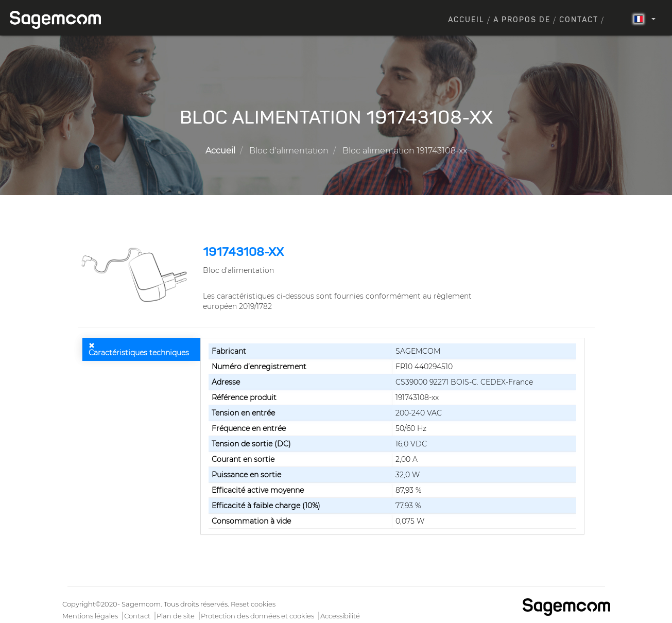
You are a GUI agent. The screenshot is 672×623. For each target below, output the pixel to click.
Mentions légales (90, 616)
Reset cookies (253, 604)
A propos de (522, 20)
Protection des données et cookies (257, 616)
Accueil (466, 20)
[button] (137, 275)
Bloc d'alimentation (289, 151)
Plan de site (176, 616)
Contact (579, 20)
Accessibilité (340, 616)
